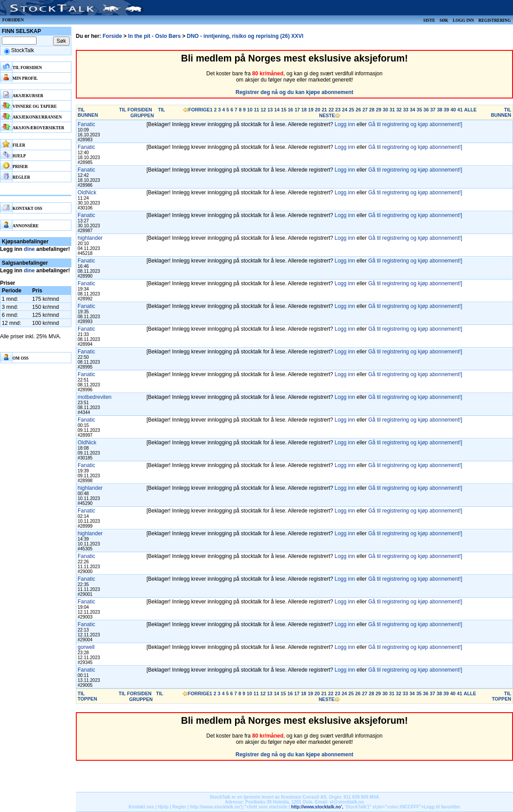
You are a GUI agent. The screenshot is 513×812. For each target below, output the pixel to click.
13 (270, 110)
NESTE (327, 115)
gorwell (86, 647)
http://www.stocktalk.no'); (217, 807)
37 (433, 110)
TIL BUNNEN (88, 112)
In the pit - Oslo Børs (154, 36)
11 (256, 110)
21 (324, 110)
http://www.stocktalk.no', (317, 807)
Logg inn (463, 21)
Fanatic (86, 124)
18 (304, 110)
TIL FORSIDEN (136, 110)
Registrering (494, 21)
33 (406, 110)
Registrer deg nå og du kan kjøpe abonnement (294, 92)
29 (379, 110)
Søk (444, 21)
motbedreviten (95, 397)
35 (419, 110)
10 (250, 110)
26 (358, 110)
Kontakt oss (141, 807)
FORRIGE (199, 110)
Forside (112, 36)
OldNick (87, 193)
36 (426, 110)
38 (440, 110)
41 (460, 110)
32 (399, 110)
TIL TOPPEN (87, 696)
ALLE (470, 110)
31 (392, 110)
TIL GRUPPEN (148, 113)
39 (447, 110)
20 (318, 110)
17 (297, 110)
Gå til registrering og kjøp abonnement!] (415, 124)
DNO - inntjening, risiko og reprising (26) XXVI (245, 36)
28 (372, 110)
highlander (90, 238)
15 (284, 110)
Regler (180, 807)
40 (453, 110)
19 (311, 110)
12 (263, 110)
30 (385, 110)
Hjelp (163, 807)
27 (365, 110)
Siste (429, 21)
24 (345, 110)
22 (331, 110)
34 (413, 110)
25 (352, 110)
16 (290, 110)
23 (338, 110)
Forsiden (13, 20)
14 (277, 110)
